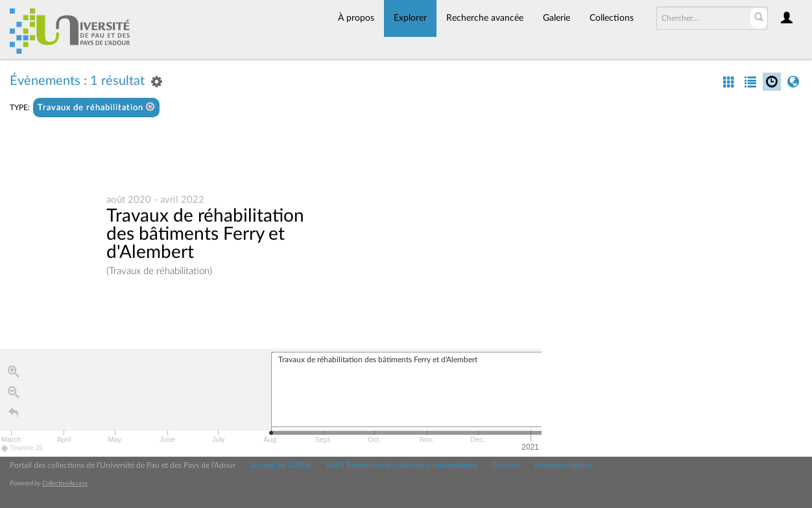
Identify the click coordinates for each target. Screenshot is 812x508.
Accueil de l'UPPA (281, 465)
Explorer (410, 18)
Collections (612, 18)
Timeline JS (22, 448)
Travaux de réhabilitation (96, 107)
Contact (506, 465)
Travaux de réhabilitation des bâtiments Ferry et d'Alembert (205, 234)
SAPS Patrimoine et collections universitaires (401, 465)
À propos (356, 18)
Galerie (556, 18)
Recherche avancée (485, 18)
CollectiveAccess (65, 483)
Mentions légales (563, 465)
